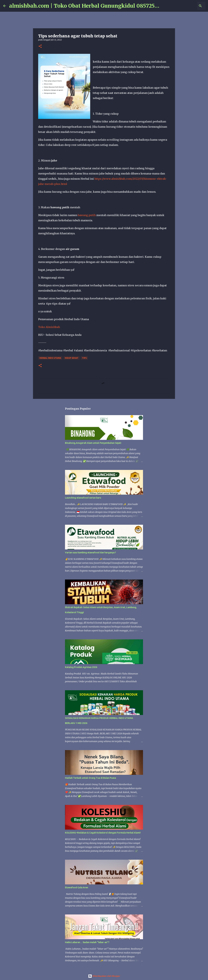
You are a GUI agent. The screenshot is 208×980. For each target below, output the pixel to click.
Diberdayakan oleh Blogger (104, 976)
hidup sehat (72, 358)
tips (84, 358)
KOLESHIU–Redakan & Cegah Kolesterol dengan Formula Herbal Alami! (103, 833)
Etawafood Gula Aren (77, 887)
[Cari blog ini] (188, 6)
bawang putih (87, 215)
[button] (40, 46)
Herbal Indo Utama (50, 358)
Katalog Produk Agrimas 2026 (81, 667)
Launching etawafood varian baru (83, 498)
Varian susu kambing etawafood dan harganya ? (91, 553)
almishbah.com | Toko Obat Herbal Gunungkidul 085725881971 (90, 6)
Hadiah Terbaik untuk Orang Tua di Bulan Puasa (91, 778)
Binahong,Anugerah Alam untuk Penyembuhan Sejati (93, 443)
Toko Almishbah (49, 327)
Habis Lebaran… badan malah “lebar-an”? (87, 942)
